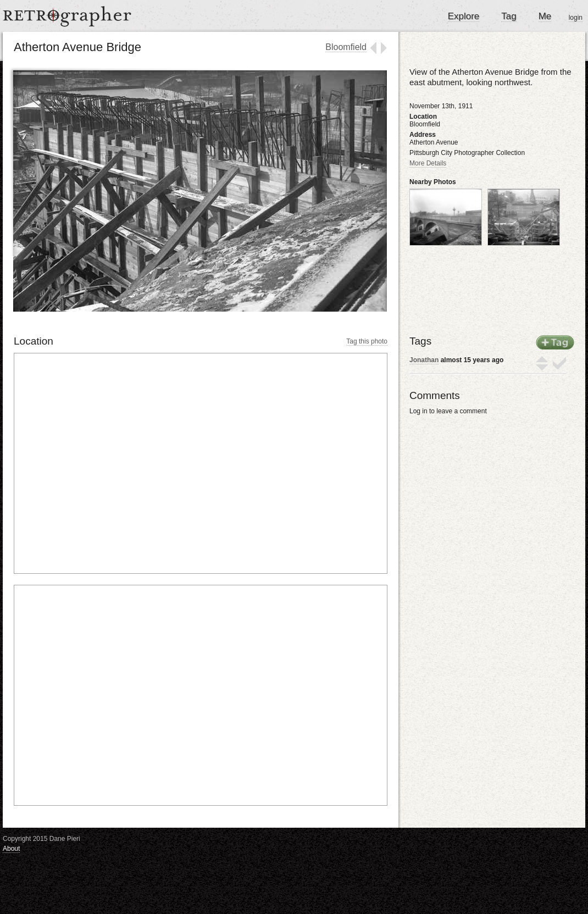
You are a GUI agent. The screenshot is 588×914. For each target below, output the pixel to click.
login (576, 18)
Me (545, 16)
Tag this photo (367, 341)
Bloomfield (346, 47)
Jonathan (424, 360)
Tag (509, 16)
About (11, 849)
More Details (428, 163)
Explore (464, 16)
